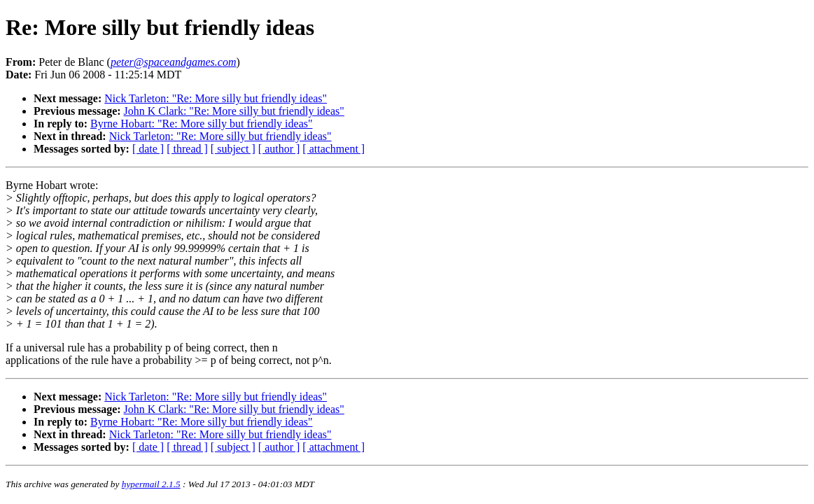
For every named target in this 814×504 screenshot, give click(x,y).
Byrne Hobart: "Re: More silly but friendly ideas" (201, 124)
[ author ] (279, 149)
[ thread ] (187, 149)
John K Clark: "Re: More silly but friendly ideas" (234, 111)
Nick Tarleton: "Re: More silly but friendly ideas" (216, 98)
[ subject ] (233, 149)
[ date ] (148, 149)
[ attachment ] (334, 149)
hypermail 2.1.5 (151, 484)
